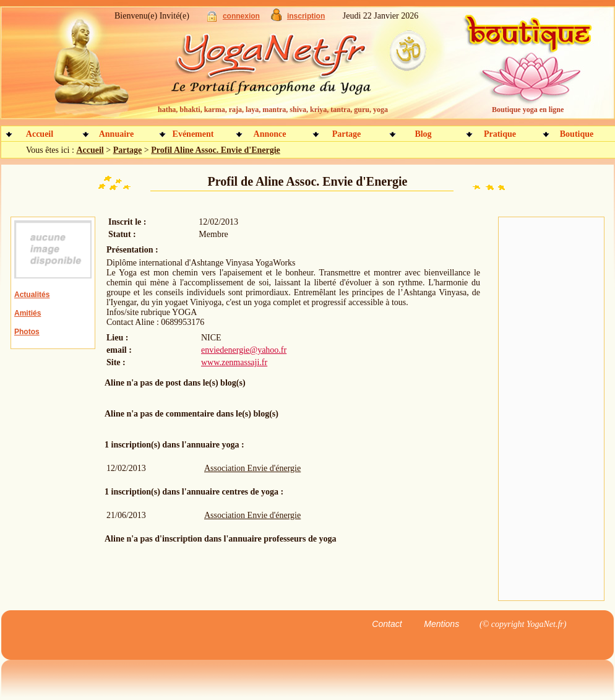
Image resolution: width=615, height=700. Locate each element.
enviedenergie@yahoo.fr (244, 350)
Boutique (577, 134)
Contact (387, 624)
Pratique (500, 134)
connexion (241, 16)
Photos (27, 332)
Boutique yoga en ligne (528, 110)
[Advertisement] (551, 409)
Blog (423, 134)
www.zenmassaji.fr (234, 362)
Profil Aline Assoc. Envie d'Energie (216, 150)
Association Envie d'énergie (252, 468)
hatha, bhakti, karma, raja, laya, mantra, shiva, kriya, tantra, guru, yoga (273, 110)
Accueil (40, 134)
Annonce (270, 134)
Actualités (32, 295)
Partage (347, 134)
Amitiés (28, 313)
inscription (306, 16)
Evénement (193, 134)
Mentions (441, 624)
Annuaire (117, 134)
